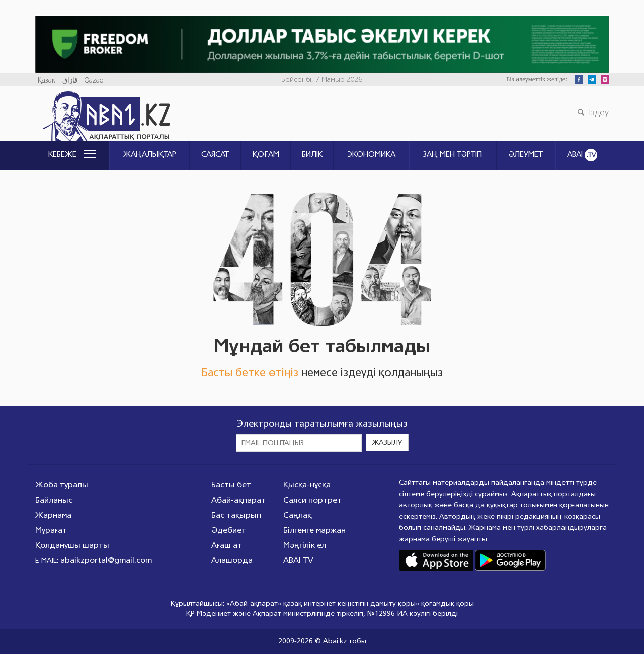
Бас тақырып (236, 515)
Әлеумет (526, 154)
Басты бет (231, 485)
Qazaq (94, 80)
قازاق (70, 80)
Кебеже (72, 154)
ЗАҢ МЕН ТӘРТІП (453, 154)
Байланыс (54, 500)
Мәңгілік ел (305, 545)
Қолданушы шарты (72, 545)
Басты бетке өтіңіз (250, 373)
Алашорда (232, 560)
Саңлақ (297, 515)
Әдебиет (229, 530)
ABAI (582, 155)
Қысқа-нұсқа (307, 485)
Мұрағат (51, 530)
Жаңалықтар (150, 154)
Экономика (371, 154)
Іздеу (592, 112)
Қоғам (266, 154)
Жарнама (53, 515)
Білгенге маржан (314, 530)
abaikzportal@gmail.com (106, 560)
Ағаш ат (227, 545)
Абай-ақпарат (238, 500)
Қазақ (47, 80)
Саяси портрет (312, 500)
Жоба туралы (62, 485)
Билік (312, 154)
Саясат (215, 154)
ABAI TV (298, 560)
